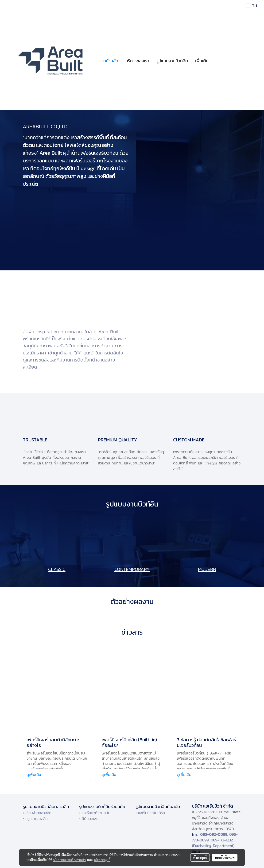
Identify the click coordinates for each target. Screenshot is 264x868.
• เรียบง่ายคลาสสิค (37, 813)
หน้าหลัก (111, 61)
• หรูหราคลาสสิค (35, 819)
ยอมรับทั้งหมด (225, 857)
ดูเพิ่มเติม (35, 774)
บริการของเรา (137, 61)
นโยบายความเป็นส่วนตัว (69, 860)
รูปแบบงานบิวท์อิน (172, 61)
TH (252, 6)
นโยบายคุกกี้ (102, 860)
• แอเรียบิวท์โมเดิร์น (150, 813)
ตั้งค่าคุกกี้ (200, 857)
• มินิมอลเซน (89, 819)
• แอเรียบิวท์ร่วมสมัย (95, 813)
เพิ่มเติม (202, 61)
